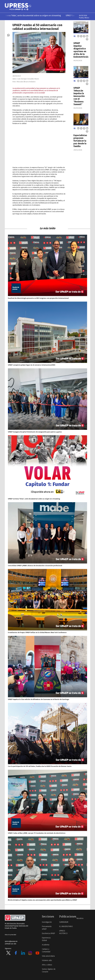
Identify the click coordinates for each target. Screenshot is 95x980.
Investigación (47, 922)
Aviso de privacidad (10, 935)
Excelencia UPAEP (48, 933)
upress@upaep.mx (11, 941)
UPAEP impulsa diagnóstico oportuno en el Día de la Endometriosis (81, 50)
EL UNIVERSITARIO (66, 926)
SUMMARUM (64, 922)
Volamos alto (47, 960)
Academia (46, 945)
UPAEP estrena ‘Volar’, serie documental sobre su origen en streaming (34, 15)
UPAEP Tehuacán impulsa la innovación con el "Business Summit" (79, 96)
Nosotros (80, 918)
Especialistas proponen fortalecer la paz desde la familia (80, 141)
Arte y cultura (47, 965)
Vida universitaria (48, 956)
